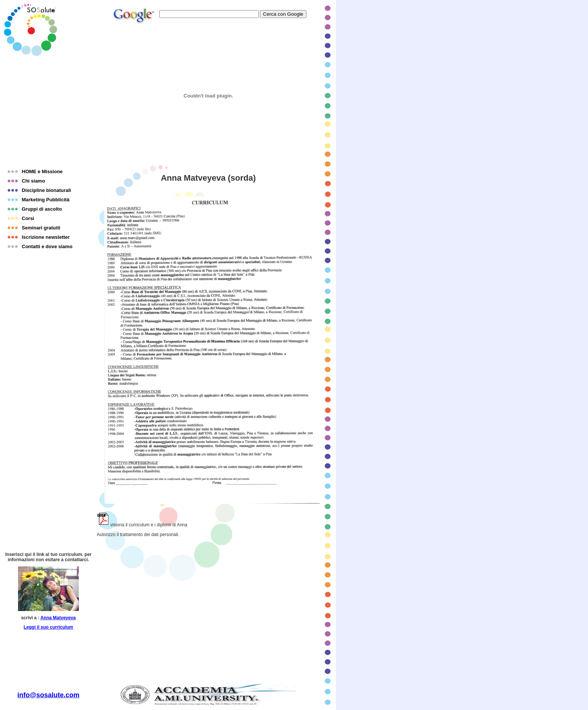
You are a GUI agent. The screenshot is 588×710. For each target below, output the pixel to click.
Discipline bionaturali (46, 190)
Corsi (28, 218)
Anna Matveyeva (58, 618)
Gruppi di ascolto (42, 209)
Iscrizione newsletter (46, 237)
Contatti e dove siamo (47, 246)
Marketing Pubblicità (46, 200)
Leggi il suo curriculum (48, 627)
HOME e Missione (42, 172)
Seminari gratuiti (41, 228)
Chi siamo (33, 181)
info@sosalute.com (48, 695)
